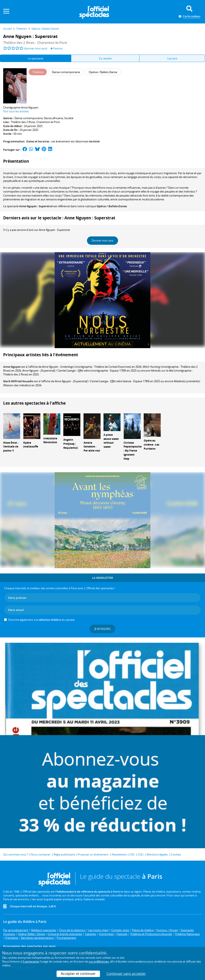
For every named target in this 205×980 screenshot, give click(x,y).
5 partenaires (31, 961)
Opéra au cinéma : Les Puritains (152, 445)
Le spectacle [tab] (36, 58)
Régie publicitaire (64, 854)
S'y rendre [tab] (105, 58)
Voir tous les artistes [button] (16, 111)
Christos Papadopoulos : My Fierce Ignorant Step (133, 451)
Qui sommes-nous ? (16, 854)
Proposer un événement (93, 854)
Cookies (176, 854)
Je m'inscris (102, 629)
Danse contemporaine (28, 118)
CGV (132, 854)
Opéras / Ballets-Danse (112, 206)
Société (69, 118)
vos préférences (99, 961)
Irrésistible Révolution (50, 440)
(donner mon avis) (36, 48)
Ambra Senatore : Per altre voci (92, 447)
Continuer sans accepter (126, 974)
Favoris (56, 48)
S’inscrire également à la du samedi (41, 620)
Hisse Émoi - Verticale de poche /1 (11, 447)
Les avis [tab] (172, 58)
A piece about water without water (111, 441)
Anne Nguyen (12, 367)
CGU (141, 854)
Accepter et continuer (78, 974)
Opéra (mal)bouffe (31, 445)
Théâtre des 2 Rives (23, 122)
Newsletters (119, 854)
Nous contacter (41, 854)
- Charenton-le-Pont (35, 43)
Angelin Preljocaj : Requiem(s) (71, 444)
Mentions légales (157, 854)
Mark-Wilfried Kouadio (18, 381)
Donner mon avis (102, 240)
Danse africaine (53, 118)
